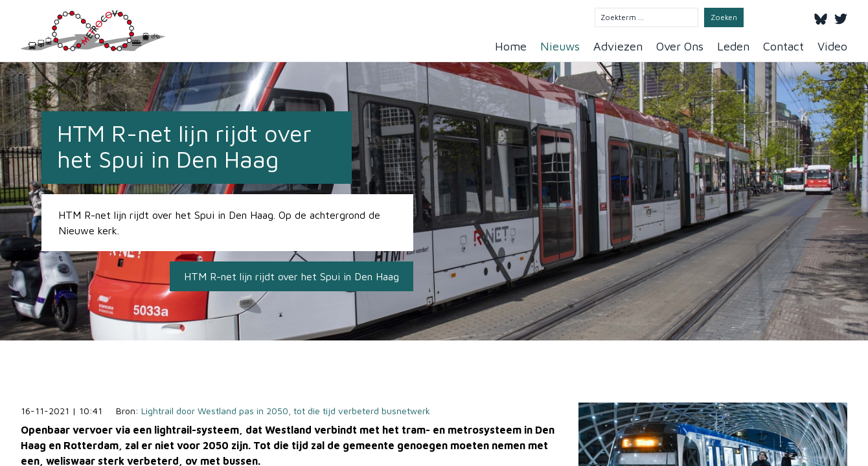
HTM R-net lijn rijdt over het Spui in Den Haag (291, 276)
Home (511, 46)
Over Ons (680, 46)
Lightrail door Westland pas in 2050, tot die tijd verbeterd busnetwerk (286, 411)
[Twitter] (841, 17)
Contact (783, 46)
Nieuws (560, 46)
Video (832, 46)
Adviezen (618, 46)
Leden (733, 46)
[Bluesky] (821, 17)
